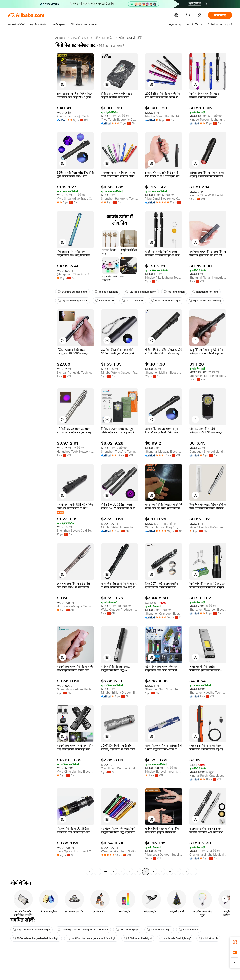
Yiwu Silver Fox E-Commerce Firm (208, 527)
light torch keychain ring (198, 301)
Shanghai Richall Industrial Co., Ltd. (208, 278)
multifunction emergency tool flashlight (87, 938)
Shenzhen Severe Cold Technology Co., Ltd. (75, 531)
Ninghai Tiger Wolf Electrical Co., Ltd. (208, 195)
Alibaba (60, 38)
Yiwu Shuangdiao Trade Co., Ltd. (75, 199)
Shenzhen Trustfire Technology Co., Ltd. (119, 452)
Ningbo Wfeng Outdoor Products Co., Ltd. (119, 373)
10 (170, 872)
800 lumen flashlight (131, 938)
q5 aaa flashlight (104, 292)
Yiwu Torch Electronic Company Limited (119, 120)
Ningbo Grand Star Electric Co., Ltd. (164, 116)
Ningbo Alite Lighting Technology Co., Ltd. (164, 278)
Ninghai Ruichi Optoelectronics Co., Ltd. (208, 776)
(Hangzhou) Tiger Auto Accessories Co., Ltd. (75, 274)
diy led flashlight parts (72, 301)
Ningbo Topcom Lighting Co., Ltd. (208, 120)
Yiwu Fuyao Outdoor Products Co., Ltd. (119, 768)
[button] (63, 84)
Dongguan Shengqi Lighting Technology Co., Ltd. (208, 452)
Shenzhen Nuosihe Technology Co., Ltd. (208, 693)
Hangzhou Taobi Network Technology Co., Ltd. (75, 452)
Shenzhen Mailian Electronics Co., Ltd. (164, 373)
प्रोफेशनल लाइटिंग (103, 38)
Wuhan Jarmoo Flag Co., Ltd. (163, 527)
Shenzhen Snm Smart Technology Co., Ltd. (164, 689)
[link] (235, 942)
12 (186, 872)
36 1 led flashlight (151, 930)
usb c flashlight (130, 301)
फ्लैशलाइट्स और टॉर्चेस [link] (130, 38)
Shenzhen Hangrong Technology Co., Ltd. (119, 199)
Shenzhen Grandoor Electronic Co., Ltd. (164, 614)
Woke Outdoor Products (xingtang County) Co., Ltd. (119, 610)
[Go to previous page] (90, 872)
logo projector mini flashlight (30, 930)
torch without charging (162, 301)
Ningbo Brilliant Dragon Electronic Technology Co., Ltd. (119, 693)
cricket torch (198, 938)
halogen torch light (199, 292)
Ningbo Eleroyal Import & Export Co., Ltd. (164, 772)
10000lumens (180, 930)
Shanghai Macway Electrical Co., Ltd (164, 452)
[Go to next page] (194, 872)
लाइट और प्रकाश (79, 38)
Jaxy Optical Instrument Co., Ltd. (75, 851)
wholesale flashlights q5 (167, 938)
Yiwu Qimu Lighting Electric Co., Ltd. (75, 772)
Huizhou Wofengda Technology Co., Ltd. (75, 606)
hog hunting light (121, 930)
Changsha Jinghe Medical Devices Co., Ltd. (208, 855)
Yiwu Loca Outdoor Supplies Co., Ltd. (164, 855)
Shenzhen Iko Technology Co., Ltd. (208, 376)
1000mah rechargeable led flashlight (35, 938)
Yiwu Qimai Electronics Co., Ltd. (164, 199)
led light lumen (169, 292)
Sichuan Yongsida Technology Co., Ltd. (75, 373)
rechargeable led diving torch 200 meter (79, 930)
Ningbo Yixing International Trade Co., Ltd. (119, 527)
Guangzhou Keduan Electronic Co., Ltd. (75, 689)
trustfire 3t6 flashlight (71, 292)
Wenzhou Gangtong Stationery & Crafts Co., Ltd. (119, 851)
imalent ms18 (103, 301)
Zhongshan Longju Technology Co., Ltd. (75, 116)
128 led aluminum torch (137, 292)
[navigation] (30, 455)
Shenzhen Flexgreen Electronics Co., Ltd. (208, 610)
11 (178, 872)
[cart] (189, 16)
